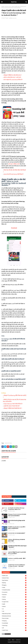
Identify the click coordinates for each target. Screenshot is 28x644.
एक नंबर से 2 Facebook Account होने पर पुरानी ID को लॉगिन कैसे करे (17, 528)
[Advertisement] (14, 29)
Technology (14, 625)
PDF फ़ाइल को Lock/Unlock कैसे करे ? (13, 80)
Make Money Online (14, 614)
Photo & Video (14, 618)
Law (14, 611)
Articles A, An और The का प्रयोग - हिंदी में (17, 558)
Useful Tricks (14, 630)
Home (9, 640)
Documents (14, 592)
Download (14, 228)
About (13, 640)
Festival (14, 597)
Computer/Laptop (14, 590)
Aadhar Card (14, 576)
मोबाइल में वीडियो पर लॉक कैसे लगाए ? (13, 75)
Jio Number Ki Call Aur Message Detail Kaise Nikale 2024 (16, 509)
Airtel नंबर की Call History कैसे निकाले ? (14, 174)
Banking (14, 583)
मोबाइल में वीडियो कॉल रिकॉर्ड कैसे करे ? (13, 408)
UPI (14, 628)
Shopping (14, 621)
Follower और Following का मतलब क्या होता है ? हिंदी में (17, 540)
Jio (14, 609)
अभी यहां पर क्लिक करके (14, 164)
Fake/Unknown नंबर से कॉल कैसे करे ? (13, 404)
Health (14, 604)
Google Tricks (14, 602)
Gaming (14, 599)
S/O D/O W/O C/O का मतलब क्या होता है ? (17, 533)
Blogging (14, 585)
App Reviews (14, 580)
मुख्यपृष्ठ (3, 7)
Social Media (14, 623)
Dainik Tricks (18, 642)
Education (14, 595)
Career (14, 587)
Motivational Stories (14, 616)
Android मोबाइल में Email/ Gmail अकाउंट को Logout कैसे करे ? (17, 553)
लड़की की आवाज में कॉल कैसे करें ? (12, 406)
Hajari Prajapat (6, 18)
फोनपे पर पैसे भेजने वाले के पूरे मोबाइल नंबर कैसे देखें (17, 521)
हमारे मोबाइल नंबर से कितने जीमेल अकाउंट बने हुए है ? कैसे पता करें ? (17, 547)
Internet (14, 606)
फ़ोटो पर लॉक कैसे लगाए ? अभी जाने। (12, 77)
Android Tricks (8, 7)
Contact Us (18, 640)
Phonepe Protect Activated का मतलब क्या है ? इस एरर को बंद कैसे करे (17, 515)
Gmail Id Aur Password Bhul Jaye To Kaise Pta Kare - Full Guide (17, 566)
